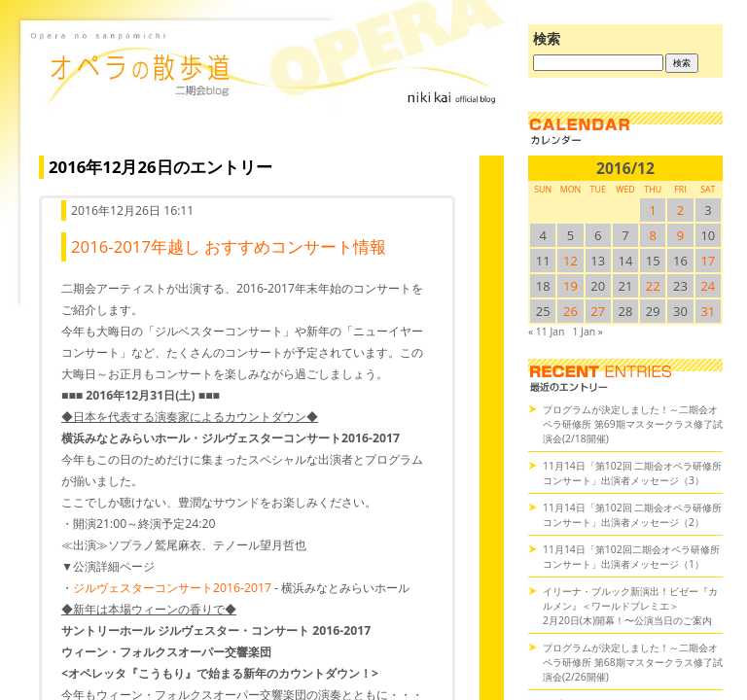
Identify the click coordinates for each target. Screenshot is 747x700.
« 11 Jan (546, 332)
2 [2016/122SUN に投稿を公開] (680, 210)
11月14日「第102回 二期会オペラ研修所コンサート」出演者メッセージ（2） (632, 515)
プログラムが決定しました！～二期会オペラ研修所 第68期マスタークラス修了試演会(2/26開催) (633, 662)
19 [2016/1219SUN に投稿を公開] (570, 286)
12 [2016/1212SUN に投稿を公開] (570, 261)
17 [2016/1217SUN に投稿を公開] (708, 261)
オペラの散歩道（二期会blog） (267, 92)
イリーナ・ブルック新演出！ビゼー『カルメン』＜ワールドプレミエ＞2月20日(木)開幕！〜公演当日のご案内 (630, 606)
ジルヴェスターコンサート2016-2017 (172, 588)
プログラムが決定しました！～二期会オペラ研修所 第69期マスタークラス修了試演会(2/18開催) (633, 424)
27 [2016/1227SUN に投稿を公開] (598, 311)
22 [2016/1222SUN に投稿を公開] (653, 286)
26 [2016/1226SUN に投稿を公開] (570, 311)
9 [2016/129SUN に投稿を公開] (680, 235)
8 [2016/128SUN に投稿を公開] (653, 235)
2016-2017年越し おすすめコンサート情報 (229, 246)
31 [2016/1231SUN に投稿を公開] (708, 311)
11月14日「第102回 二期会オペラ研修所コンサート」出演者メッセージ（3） (632, 473)
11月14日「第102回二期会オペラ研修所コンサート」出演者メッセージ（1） (631, 557)
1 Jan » (587, 332)
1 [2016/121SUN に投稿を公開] (653, 210)
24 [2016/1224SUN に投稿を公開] (708, 286)
